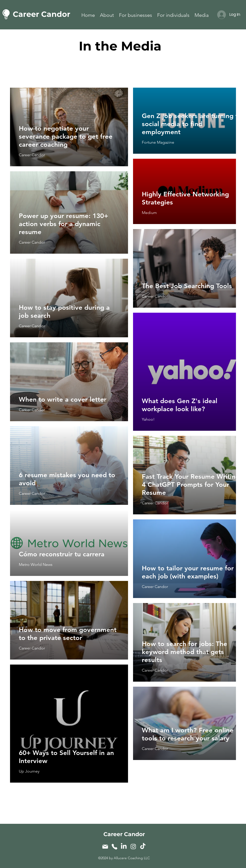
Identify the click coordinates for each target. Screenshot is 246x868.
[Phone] (114, 847)
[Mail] (105, 847)
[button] (136, 14)
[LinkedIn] (124, 846)
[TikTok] (143, 846)
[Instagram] (133, 846)
